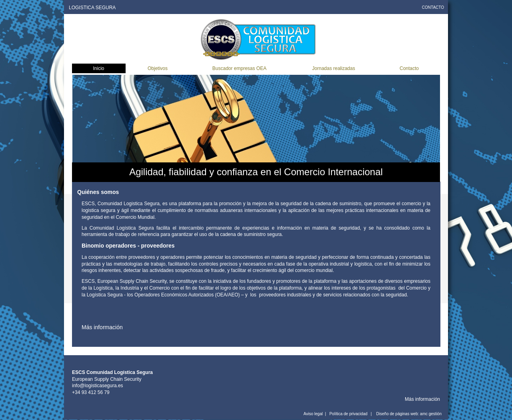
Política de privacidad (348, 414)
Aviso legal (313, 414)
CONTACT (431, 7)
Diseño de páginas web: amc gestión (409, 414)
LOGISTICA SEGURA (92, 8)
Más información (422, 399)
